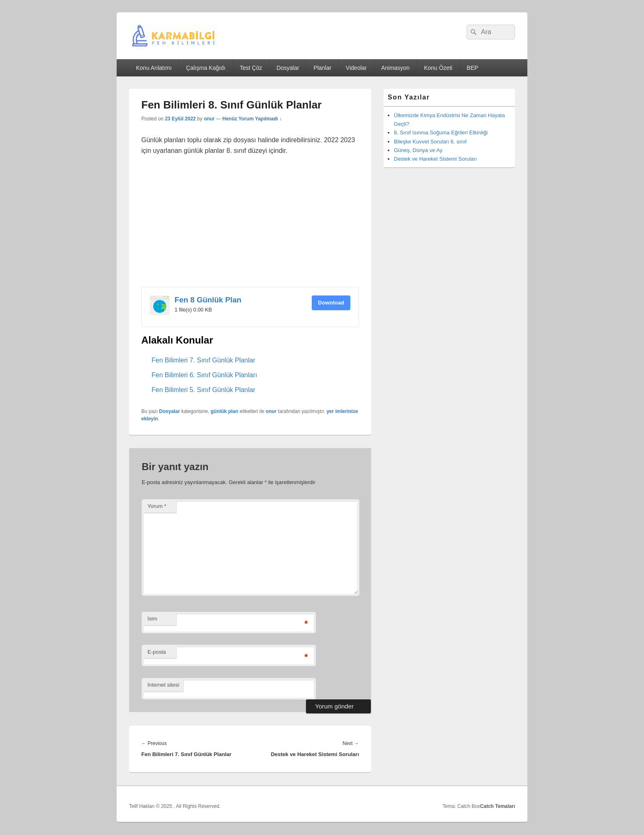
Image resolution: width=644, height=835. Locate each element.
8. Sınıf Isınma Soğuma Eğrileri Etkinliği (441, 133)
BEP (472, 68)
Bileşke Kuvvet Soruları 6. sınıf (430, 142)
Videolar (356, 68)
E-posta (157, 652)
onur (209, 119)
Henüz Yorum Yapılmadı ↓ (252, 119)
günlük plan (224, 411)
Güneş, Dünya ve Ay (418, 150)
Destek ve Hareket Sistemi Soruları (435, 159)
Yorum (157, 506)
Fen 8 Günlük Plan (208, 300)
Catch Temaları (498, 806)
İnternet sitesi (163, 685)
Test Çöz (251, 68)
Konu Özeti (438, 68)
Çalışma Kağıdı (206, 68)
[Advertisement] (250, 226)
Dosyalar (288, 68)
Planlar (322, 68)
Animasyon (395, 68)
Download (331, 303)
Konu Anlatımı (154, 68)
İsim (152, 619)
